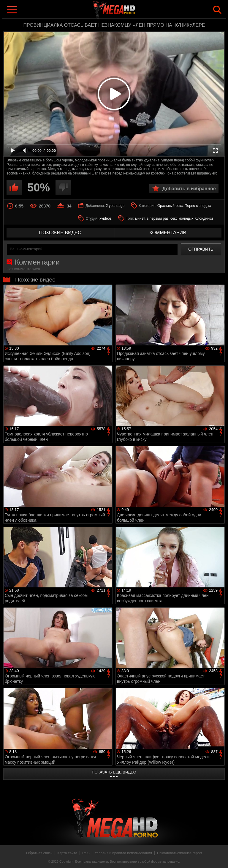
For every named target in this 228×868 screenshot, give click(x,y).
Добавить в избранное (189, 189)
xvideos (106, 218)
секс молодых (182, 218)
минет (140, 218)
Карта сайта (67, 853)
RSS (86, 853)
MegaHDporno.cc (126, 10)
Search (217, 10)
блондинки (204, 218)
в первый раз (157, 218)
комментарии (168, 233)
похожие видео (60, 233)
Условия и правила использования (123, 853)
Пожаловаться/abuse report (179, 853)
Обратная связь (39, 853)
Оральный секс (170, 206)
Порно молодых (198, 206)
